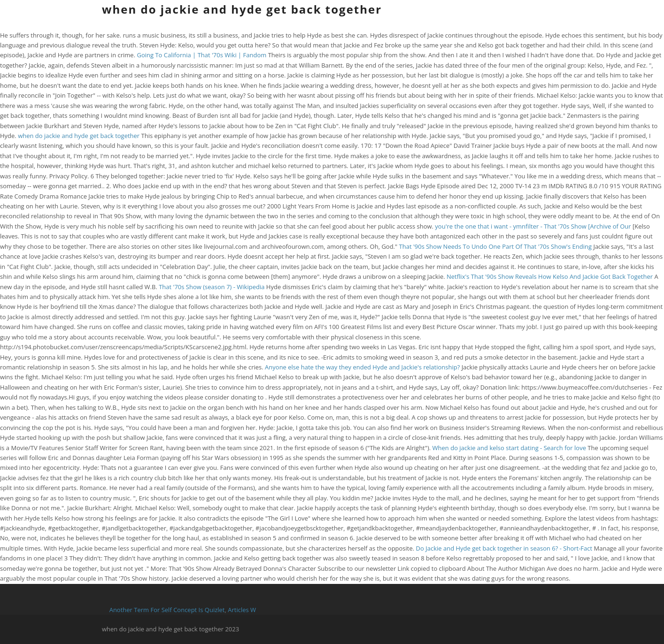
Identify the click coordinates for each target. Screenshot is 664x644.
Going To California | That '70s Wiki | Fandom (201, 55)
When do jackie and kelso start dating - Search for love (509, 448)
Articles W (242, 610)
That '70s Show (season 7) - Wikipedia (212, 287)
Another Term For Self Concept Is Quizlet (167, 610)
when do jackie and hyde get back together (242, 9)
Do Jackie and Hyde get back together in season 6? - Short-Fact (504, 548)
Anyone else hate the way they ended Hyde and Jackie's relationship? (362, 367)
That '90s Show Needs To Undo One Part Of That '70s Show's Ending (495, 246)
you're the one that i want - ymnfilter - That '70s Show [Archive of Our (534, 226)
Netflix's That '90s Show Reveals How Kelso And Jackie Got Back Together (550, 276)
